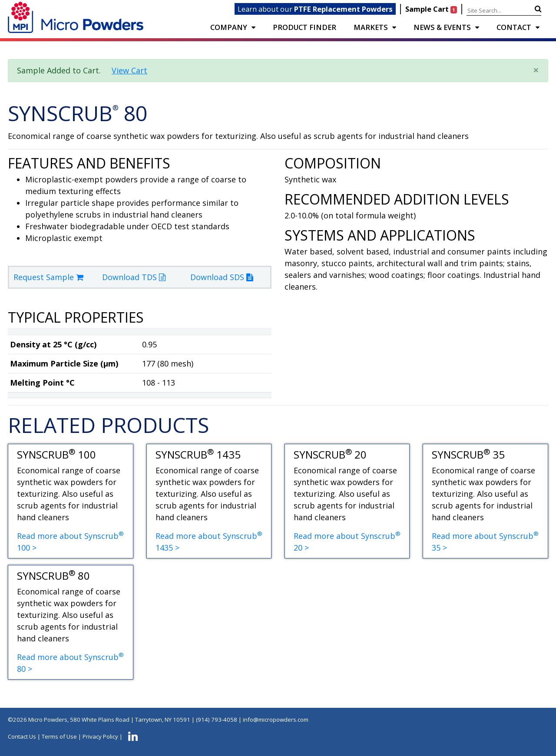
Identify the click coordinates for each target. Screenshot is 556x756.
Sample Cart (432, 9)
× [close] (536, 70)
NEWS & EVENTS (442, 27)
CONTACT (514, 27)
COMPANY (229, 27)
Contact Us (22, 736)
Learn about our (315, 9)
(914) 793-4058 (217, 720)
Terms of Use (59, 736)
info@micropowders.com (276, 720)
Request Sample (48, 277)
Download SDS (222, 277)
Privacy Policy (100, 736)
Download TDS (134, 277)
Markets (371, 27)
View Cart (129, 70)
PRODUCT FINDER (304, 27)
